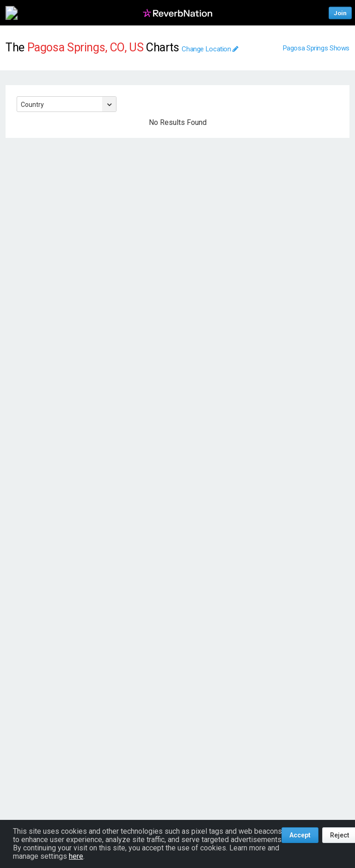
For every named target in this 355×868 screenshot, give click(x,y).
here (76, 856)
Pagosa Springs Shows (316, 48)
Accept (300, 835)
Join (340, 13)
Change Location (210, 49)
